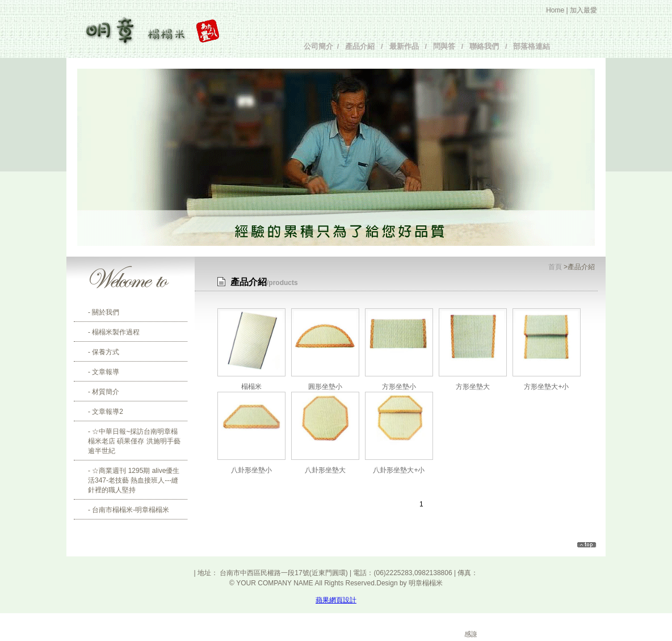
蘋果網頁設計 (336, 600)
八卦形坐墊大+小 (399, 470)
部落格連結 (530, 46)
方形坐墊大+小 (546, 387)
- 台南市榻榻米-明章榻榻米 (129, 510)
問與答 (444, 46)
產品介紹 (360, 46)
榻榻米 (251, 387)
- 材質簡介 (104, 392)
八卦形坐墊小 (251, 470)
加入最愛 (583, 10)
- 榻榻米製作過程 (114, 332)
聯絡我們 (482, 46)
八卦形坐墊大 (325, 470)
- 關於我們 (104, 312)
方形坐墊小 (399, 387)
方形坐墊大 (473, 387)
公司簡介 (320, 46)
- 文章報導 (104, 372)
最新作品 (404, 46)
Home (555, 10)
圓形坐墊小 (325, 387)
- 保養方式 (104, 352)
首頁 (555, 267)
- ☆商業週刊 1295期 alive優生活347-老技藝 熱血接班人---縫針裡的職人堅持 (134, 480)
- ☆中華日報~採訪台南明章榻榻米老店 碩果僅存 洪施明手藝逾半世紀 (134, 441)
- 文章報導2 (106, 412)
